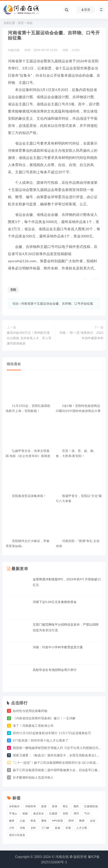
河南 (22, 828)
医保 (55, 806)
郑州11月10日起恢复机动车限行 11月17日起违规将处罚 (52, 733)
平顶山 (13, 813)
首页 (21, 23)
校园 (25, 813)
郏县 (33, 821)
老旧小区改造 (17, 835)
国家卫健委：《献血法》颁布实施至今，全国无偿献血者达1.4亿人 (59, 755)
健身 (12, 821)
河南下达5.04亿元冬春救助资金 (55, 602)
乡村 (33, 828)
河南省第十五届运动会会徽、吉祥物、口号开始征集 (57, 303)
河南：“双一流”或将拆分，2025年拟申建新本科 (81, 335)
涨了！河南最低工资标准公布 (33, 726)
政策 (44, 806)
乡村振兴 (14, 806)
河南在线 (62, 857)
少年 (12, 828)
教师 (82, 821)
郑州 (71, 821)
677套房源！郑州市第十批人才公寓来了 (41, 740)
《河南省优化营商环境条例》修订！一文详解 (44, 718)
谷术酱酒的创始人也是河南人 (33, 777)
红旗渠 (53, 813)
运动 (93, 821)
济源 (68, 828)
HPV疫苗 (57, 821)
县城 (57, 828)
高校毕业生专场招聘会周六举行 (55, 670)
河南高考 (30, 806)
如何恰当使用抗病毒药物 (30, 711)
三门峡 (45, 828)
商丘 (65, 806)
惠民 (76, 806)
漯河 (76, 813)
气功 (87, 813)
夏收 (44, 821)
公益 (22, 821)
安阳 (13, 290)
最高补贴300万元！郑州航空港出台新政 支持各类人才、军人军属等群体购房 (29, 338)
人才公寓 (82, 828)
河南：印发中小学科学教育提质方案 (58, 647)
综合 (30, 23)
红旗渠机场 (91, 806)
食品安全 (39, 813)
